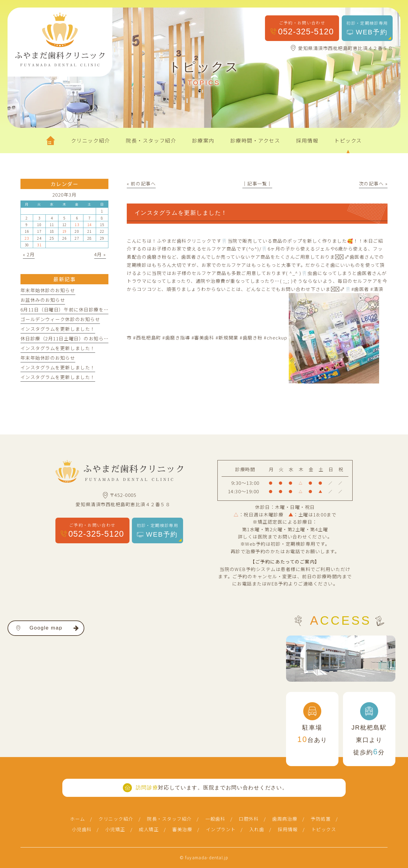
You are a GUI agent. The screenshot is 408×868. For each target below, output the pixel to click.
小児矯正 (115, 829)
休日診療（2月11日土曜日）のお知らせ (65, 338)
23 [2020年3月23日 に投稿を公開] (27, 238)
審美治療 (182, 829)
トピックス (324, 829)
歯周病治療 (285, 819)
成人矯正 (149, 829)
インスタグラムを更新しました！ (58, 329)
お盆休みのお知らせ (43, 300)
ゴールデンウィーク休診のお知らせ (60, 319)
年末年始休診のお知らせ (48, 290)
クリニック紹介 (116, 819)
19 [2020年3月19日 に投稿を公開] (65, 231)
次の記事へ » (373, 183)
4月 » (100, 254)
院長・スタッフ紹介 (169, 819)
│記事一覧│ (257, 183)
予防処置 (321, 819)
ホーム (78, 819)
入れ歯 (257, 829)
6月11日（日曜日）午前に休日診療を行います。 (74, 309)
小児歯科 (82, 829)
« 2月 (29, 254)
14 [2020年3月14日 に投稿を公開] (90, 224)
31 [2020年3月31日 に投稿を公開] (39, 245)
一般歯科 (215, 819)
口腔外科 (249, 819)
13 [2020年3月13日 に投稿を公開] (77, 224)
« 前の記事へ (141, 183)
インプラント (221, 829)
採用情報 (288, 829)
